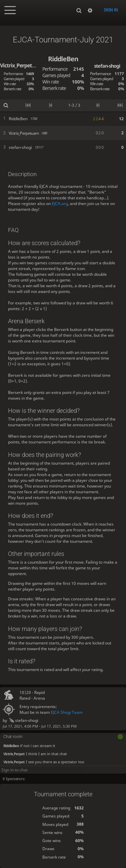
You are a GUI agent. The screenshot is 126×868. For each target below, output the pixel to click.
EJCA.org (60, 204)
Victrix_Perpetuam (21, 65)
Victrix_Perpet (14, 753)
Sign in (111, 10)
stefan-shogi (23, 720)
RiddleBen (11, 745)
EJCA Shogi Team (67, 712)
